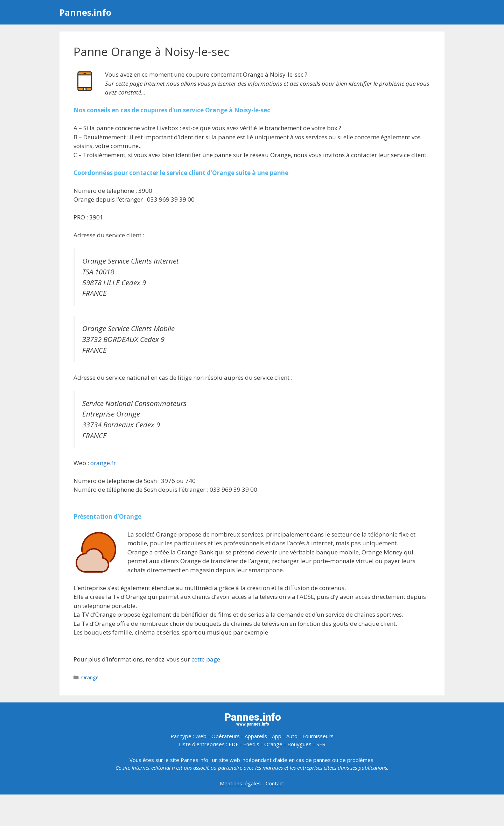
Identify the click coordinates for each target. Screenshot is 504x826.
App (277, 736)
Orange (90, 677)
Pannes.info (85, 12)
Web (201, 736)
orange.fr (103, 463)
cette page (206, 659)
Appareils (256, 736)
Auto (292, 736)
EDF (233, 744)
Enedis (251, 744)
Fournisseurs (318, 736)
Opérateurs (226, 736)
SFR (321, 744)
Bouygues (299, 744)
